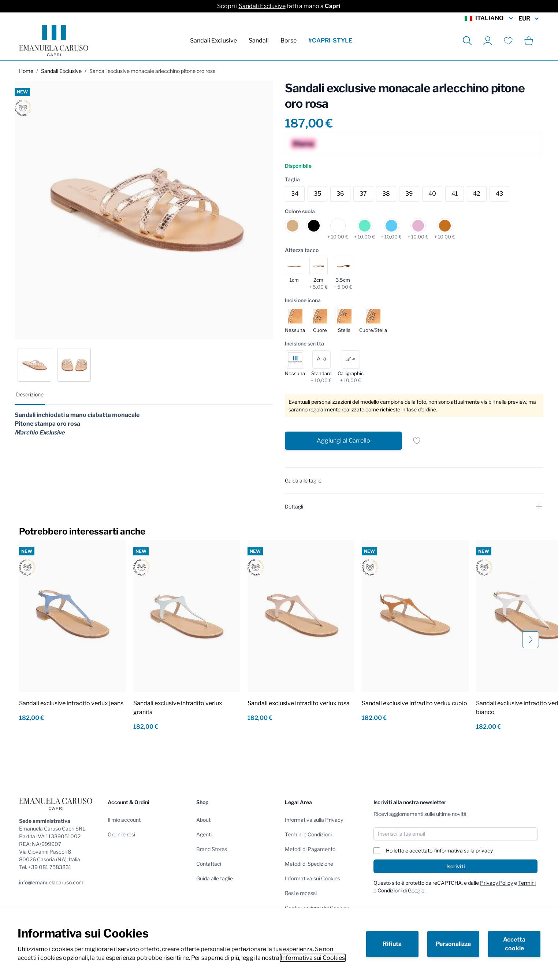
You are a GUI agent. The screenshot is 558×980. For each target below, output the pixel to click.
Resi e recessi (301, 893)
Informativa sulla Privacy (314, 820)
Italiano (489, 18)
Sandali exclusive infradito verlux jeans (71, 703)
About (203, 820)
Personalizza (453, 944)
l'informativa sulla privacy (463, 850)
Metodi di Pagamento (310, 849)
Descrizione (30, 394)
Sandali (259, 40)
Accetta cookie (514, 944)
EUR (529, 19)
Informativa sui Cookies (313, 958)
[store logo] (54, 40)
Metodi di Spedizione (309, 864)
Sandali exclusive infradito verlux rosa (299, 703)
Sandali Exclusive (262, 6)
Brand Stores (212, 849)
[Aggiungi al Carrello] (343, 441)
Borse (289, 40)
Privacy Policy (496, 883)
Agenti (204, 834)
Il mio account (124, 820)
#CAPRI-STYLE (330, 40)
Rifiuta (392, 944)
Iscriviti (456, 866)
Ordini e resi (121, 834)
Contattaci (209, 864)
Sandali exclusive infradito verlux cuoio (414, 703)
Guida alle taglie (215, 878)
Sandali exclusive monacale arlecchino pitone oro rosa (152, 71)
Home (26, 71)
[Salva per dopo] (417, 441)
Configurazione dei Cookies (317, 908)
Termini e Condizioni (308, 834)
